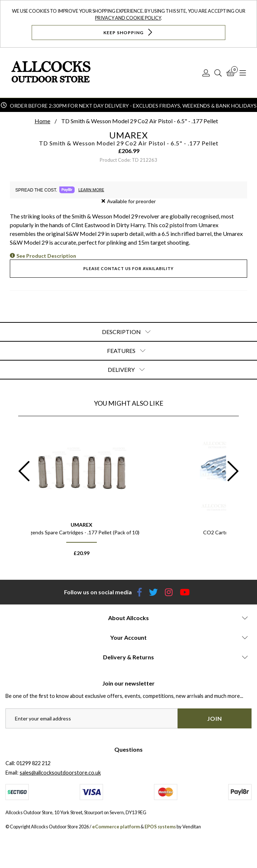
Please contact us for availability (128, 268)
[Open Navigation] (243, 73)
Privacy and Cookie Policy (128, 18)
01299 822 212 (33, 763)
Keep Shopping (129, 32)
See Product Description (46, 256)
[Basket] (231, 73)
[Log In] (206, 73)
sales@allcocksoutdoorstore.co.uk (60, 773)
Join (215, 718)
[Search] (218, 73)
